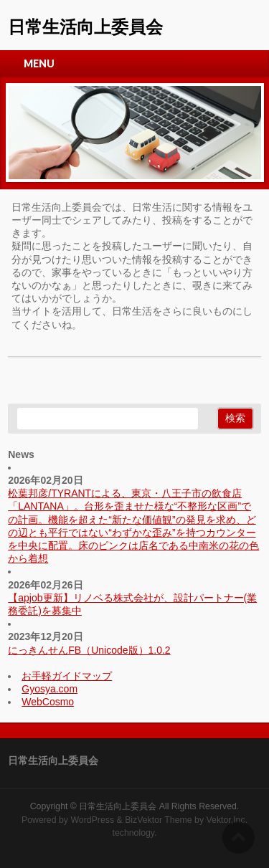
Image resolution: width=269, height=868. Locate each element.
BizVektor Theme (159, 820)
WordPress (92, 820)
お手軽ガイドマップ (67, 676)
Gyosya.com (49, 689)
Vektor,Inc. (227, 820)
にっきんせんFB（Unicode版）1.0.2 (89, 650)
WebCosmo (48, 702)
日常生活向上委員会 (85, 27)
